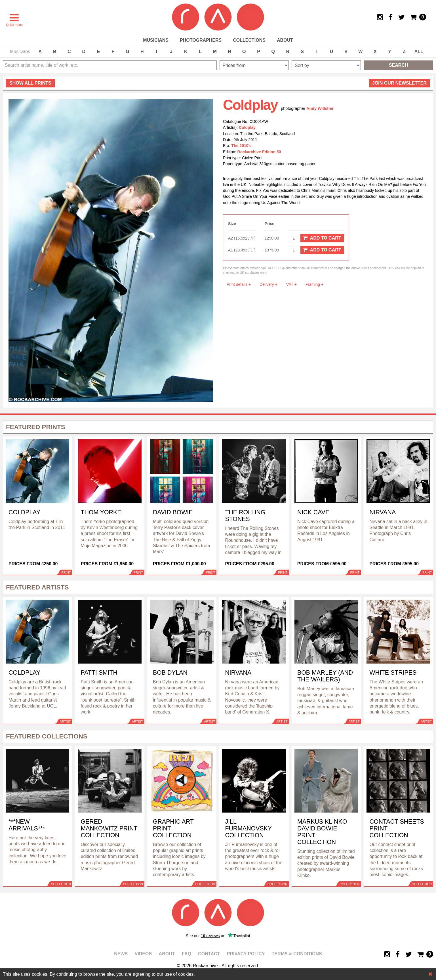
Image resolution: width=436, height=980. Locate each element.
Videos (143, 954)
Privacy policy (246, 954)
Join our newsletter (399, 83)
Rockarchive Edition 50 (259, 152)
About (285, 40)
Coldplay (247, 127)
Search (399, 65)
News (121, 954)
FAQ (187, 954)
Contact (209, 954)
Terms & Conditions (297, 954)
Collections (249, 40)
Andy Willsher (320, 108)
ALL (419, 52)
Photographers (201, 40)
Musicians (156, 40)
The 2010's (242, 146)
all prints (30, 83)
